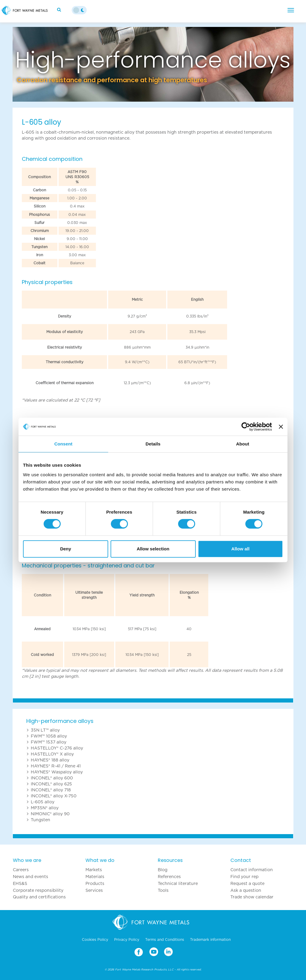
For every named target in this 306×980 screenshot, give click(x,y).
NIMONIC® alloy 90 (50, 814)
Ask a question (246, 890)
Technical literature (178, 883)
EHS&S (20, 883)
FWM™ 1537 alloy (49, 742)
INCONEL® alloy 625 (51, 784)
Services (94, 890)
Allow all (240, 549)
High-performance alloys (60, 721)
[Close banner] (281, 427)
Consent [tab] (64, 444)
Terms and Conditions (165, 940)
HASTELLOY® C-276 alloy (57, 748)
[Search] (60, 10)
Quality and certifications (39, 897)
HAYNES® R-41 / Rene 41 (56, 766)
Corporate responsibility (38, 890)
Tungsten (40, 820)
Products (95, 883)
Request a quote (247, 883)
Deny (66, 549)
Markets (94, 870)
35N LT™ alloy (45, 730)
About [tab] (243, 444)
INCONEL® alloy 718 (51, 790)
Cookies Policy (95, 940)
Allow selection (153, 549)
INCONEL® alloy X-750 (54, 796)
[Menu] (291, 10)
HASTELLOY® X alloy (52, 754)
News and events (30, 877)
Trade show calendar (252, 897)
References (169, 877)
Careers (21, 870)
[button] (34, 64)
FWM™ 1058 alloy (49, 736)
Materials (95, 877)
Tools (163, 890)
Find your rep (244, 877)
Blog (163, 870)
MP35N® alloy (45, 808)
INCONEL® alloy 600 (52, 778)
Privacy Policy (127, 940)
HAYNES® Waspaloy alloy (57, 772)
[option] (153, 64)
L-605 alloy (43, 802)
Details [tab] (153, 444)
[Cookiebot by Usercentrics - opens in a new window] (246, 427)
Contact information (252, 870)
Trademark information (210, 940)
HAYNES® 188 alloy (50, 760)
